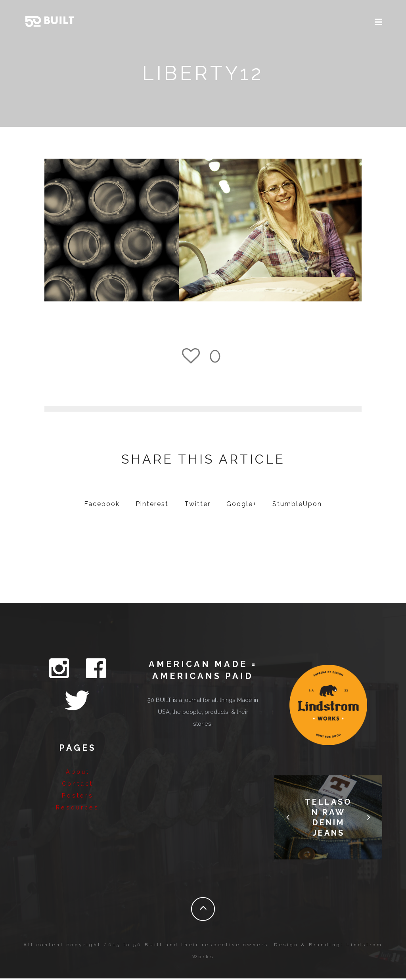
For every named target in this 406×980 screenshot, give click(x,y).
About (78, 739)
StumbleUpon (297, 505)
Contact (78, 751)
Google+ (241, 505)
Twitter (197, 505)
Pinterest (152, 505)
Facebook (102, 505)
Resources (78, 775)
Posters (78, 763)
